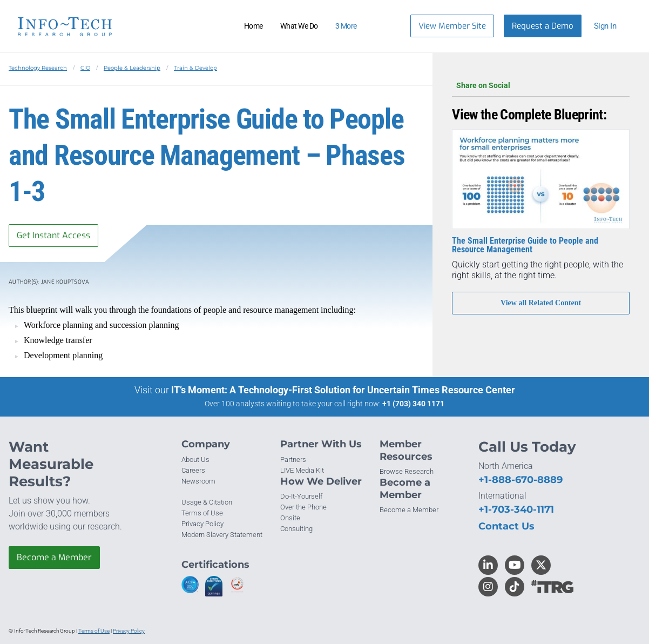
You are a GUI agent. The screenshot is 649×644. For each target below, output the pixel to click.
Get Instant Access (53, 235)
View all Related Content (541, 303)
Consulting (296, 529)
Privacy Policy (202, 524)
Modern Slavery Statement (222, 535)
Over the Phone (303, 507)
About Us (195, 459)
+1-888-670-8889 (520, 480)
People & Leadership (132, 68)
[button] (610, 26)
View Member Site (452, 26)
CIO (85, 68)
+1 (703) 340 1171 (413, 404)
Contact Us (506, 526)
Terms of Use (202, 513)
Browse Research (407, 471)
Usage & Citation (207, 502)
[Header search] (389, 26)
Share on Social (541, 85)
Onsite (290, 518)
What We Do (299, 26)
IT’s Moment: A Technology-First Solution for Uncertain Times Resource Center (343, 390)
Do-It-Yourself (301, 496)
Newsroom (198, 481)
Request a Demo (543, 26)
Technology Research (38, 68)
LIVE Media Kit (302, 470)
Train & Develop (195, 68)
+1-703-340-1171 (516, 509)
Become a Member (54, 557)
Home (253, 26)
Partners (293, 459)
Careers (193, 470)
